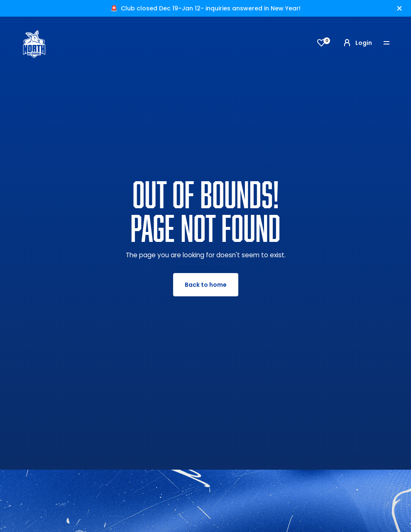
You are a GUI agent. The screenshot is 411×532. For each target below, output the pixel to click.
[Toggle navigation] (392, 43)
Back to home (206, 285)
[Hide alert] (399, 8)
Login (357, 43)
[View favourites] (321, 43)
